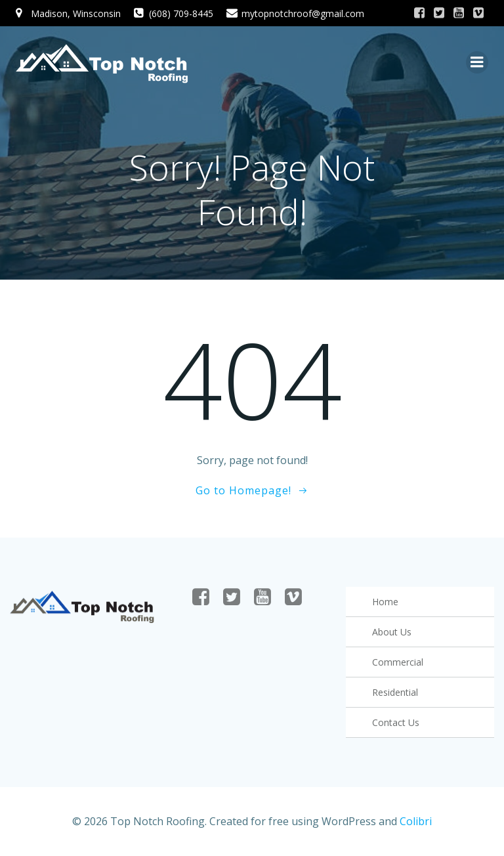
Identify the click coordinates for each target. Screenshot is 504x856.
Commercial (398, 662)
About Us (392, 632)
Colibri (416, 821)
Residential (395, 692)
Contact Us (396, 722)
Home (385, 602)
